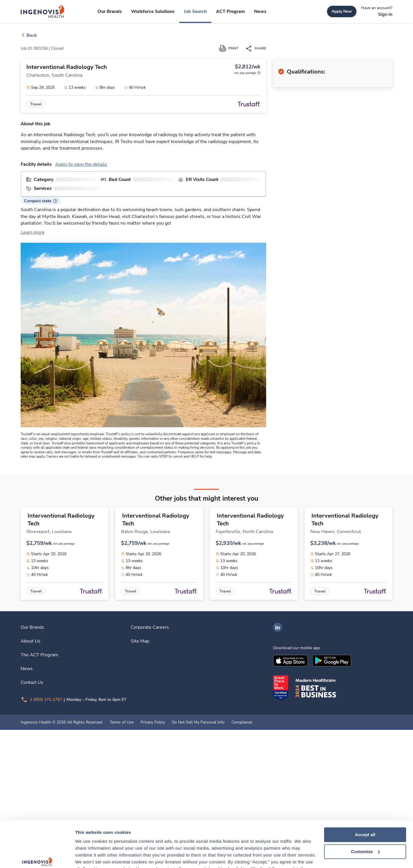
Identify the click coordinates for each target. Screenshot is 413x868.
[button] (41, 284)
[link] (43, 11)
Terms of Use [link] (122, 861)
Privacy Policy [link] (153, 861)
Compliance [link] (242, 861)
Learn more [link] (33, 336)
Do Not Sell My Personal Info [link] (198, 861)
